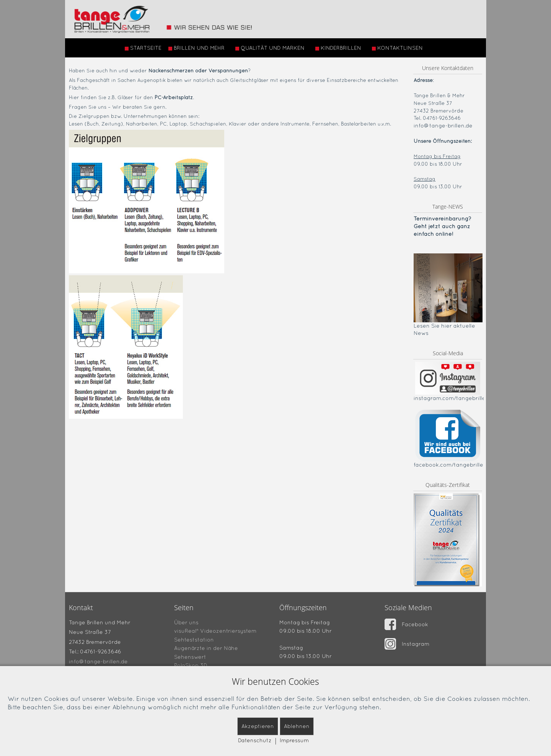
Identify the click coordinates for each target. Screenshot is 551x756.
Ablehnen (297, 726)
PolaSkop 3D (191, 665)
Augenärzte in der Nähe (206, 648)
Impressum (294, 740)
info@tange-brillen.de (443, 126)
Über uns (186, 622)
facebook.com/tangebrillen (450, 465)
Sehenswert (190, 656)
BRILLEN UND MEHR (196, 48)
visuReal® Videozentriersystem (215, 631)
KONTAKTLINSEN (397, 48)
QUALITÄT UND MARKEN (270, 48)
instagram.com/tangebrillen (451, 398)
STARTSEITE (143, 48)
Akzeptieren (258, 726)
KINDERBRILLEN (338, 48)
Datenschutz (255, 740)
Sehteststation (194, 639)
